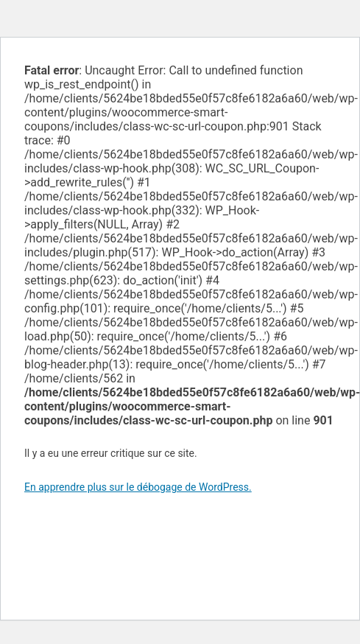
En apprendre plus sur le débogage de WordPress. (138, 487)
